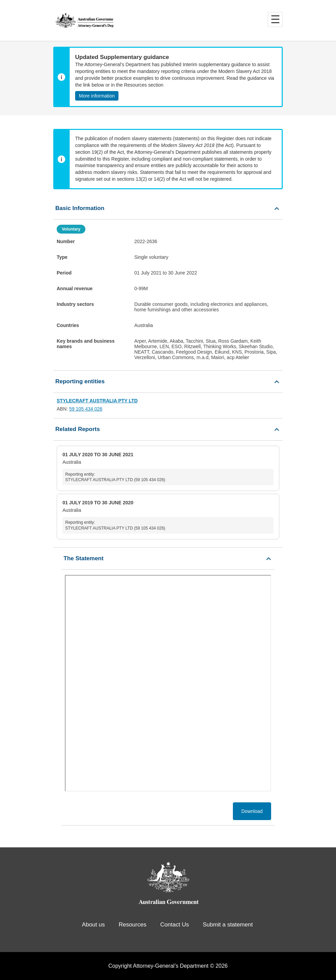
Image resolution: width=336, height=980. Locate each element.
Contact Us (174, 925)
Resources (132, 925)
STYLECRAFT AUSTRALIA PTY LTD (97, 401)
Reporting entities (80, 381)
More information (97, 96)
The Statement (83, 558)
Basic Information (80, 208)
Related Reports (78, 429)
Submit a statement (228, 925)
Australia (168, 469)
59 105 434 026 (86, 409)
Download (252, 811)
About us (93, 925)
